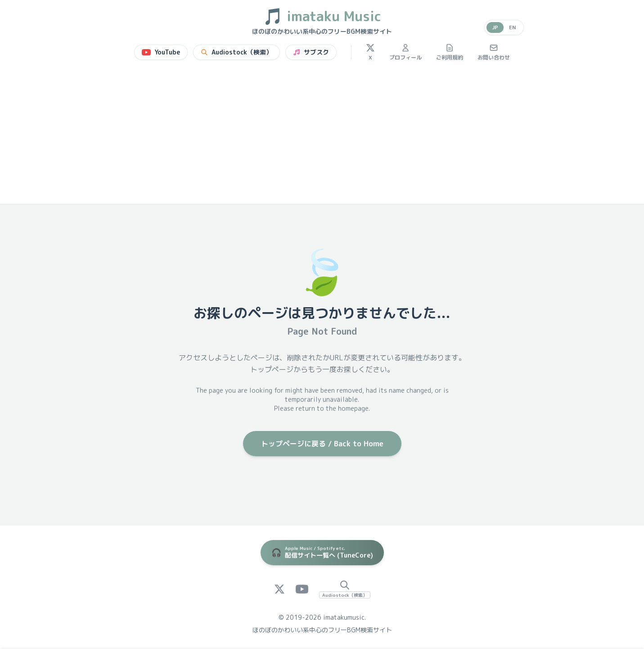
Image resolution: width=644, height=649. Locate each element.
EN (513, 27)
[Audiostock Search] (345, 589)
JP (495, 27)
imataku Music (322, 16)
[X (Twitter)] (279, 589)
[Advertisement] (322, 136)
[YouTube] (302, 589)
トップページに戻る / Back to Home (322, 444)
